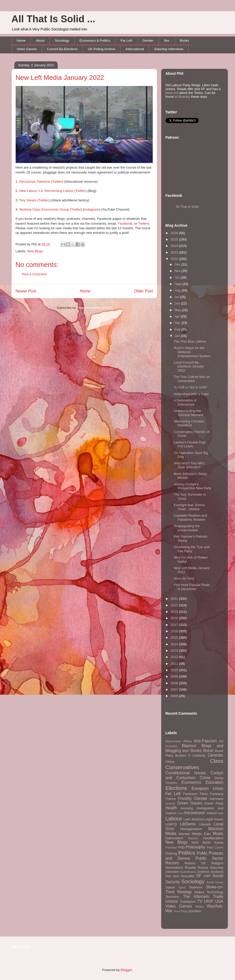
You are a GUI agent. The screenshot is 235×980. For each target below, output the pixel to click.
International (135, 49)
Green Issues (190, 803)
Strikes (199, 892)
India (181, 813)
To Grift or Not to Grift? (191, 387)
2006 (175, 696)
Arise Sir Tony (184, 578)
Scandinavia (188, 872)
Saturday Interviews (169, 49)
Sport (182, 887)
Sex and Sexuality (180, 876)
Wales (200, 906)
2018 (175, 618)
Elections (176, 788)
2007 (175, 689)
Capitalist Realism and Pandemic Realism (190, 518)
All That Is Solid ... (53, 19)
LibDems (188, 824)
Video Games (27, 49)
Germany (216, 799)
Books (184, 41)
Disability (172, 783)
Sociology (62, 41)
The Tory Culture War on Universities (192, 379)
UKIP (209, 901)
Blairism (189, 746)
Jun (178, 303)
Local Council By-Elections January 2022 (189, 366)
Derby (219, 778)
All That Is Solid (187, 207)
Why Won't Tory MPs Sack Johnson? (189, 465)
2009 (175, 676)
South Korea (215, 882)
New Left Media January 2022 (60, 78)
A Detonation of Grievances (185, 402)
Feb (178, 329)
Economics (191, 782)
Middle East (201, 834)
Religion (217, 863)
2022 (175, 259)
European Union (207, 788)
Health (171, 808)
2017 (175, 625)
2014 (175, 644)
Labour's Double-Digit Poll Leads (190, 444)
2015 (175, 638)
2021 (175, 599)
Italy (221, 813)
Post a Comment (34, 274)
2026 (175, 233)
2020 (175, 605)
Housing (187, 808)
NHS (195, 842)
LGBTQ (171, 824)
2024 (175, 246)
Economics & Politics (95, 41)
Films (204, 794)
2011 (175, 664)
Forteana (217, 794)
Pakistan (171, 847)
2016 (175, 631)
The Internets (196, 896)
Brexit (208, 751)
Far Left (126, 41)
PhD (181, 847)
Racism (172, 863)
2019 (175, 612)
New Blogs (35, 251)
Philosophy (196, 847)
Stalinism (196, 887)
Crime (205, 778)
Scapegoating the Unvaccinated (187, 528)
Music (218, 834)
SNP (207, 876)
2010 (175, 670)
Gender (148, 41)
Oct (178, 277)
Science (203, 872)
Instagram (91, 209)
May (178, 310)
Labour (174, 818)
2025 (175, 239)
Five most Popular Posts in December (192, 587)
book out (172, 93)
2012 (175, 657)
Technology (215, 892)
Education (214, 782)
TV (200, 901)
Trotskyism (188, 902)
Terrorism (172, 897)
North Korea (213, 842)
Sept (178, 284)
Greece (170, 803)
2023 (175, 252)
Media (171, 834)
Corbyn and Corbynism (195, 775)
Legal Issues (214, 819)
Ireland (212, 813)
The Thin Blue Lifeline (190, 341)
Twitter (57, 182)
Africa (187, 741)
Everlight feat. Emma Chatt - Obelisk (189, 507)
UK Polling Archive (102, 49)
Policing (171, 853)
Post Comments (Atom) (94, 308)
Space (170, 887)
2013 (175, 651)
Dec (178, 264)
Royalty (190, 868)
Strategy (184, 892)
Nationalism (174, 838)
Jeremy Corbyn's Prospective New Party (193, 486)
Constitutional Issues (186, 773)
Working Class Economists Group (44, 209)
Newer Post (26, 291)
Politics (187, 853)
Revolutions (174, 868)
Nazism (193, 838)
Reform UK (195, 863)
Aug (178, 290)
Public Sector (210, 858)
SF (199, 876)
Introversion (195, 813)
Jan (178, 336)
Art (221, 741)
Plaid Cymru (215, 847)
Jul (177, 297)
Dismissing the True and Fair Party (192, 549)
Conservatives (182, 767)
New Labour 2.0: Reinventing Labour (46, 191)
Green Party (214, 803)
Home (21, 41)
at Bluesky (182, 97)
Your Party (181, 911)
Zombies (195, 911)
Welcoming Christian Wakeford (189, 423)
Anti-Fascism (205, 741)
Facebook (125, 224)
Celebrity (199, 755)
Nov (178, 271)
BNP (186, 751)
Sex (167, 41)
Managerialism (191, 829)
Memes (184, 834)
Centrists (216, 755)
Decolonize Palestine (35, 182)
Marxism (216, 829)
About (40, 41)
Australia (171, 746)
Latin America (194, 819)
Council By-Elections (62, 49)
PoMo (202, 853)
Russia (203, 868)
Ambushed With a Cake (191, 394)
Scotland (217, 872)
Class (217, 761)
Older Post (144, 291)
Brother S (183, 755)
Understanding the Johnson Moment (188, 413)
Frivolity (185, 798)
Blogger (126, 970)
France (171, 799)
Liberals (205, 824)
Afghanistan (173, 741)
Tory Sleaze (28, 200)
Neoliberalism (213, 838)
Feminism (190, 794)
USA (219, 901)
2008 (175, 683)
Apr (178, 316)
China (170, 762)
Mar (178, 323)
